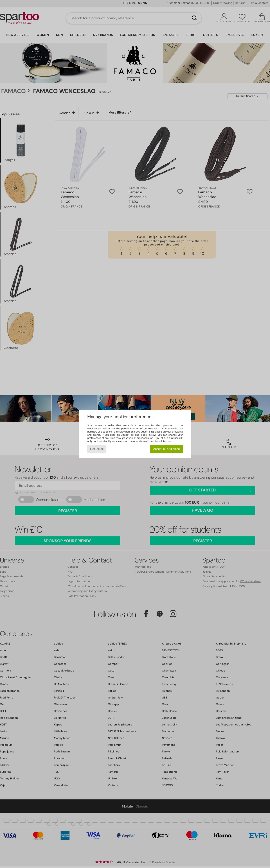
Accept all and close (167, 449)
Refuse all (97, 449)
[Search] (194, 18)
